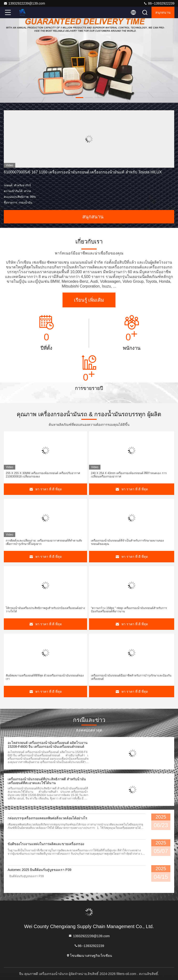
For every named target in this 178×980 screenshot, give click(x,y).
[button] (79, 98)
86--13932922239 (159, 3)
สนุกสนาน (163, 12)
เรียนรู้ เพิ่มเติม (89, 300)
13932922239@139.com (24, 3)
